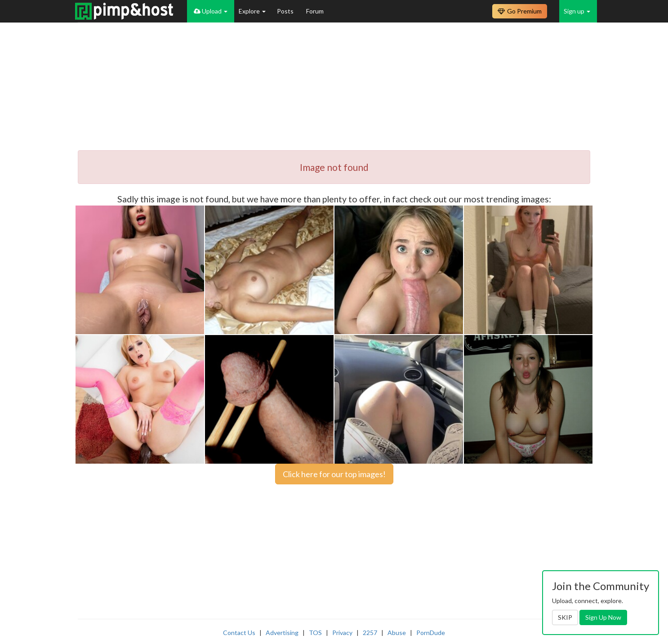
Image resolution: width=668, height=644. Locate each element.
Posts (286, 11)
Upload (211, 11)
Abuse (397, 633)
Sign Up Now (603, 617)
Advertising (282, 633)
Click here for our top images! (334, 474)
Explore (252, 11)
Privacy (342, 633)
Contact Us (239, 633)
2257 (370, 633)
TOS (315, 633)
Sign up (577, 11)
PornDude (431, 633)
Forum (315, 11)
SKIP (565, 617)
